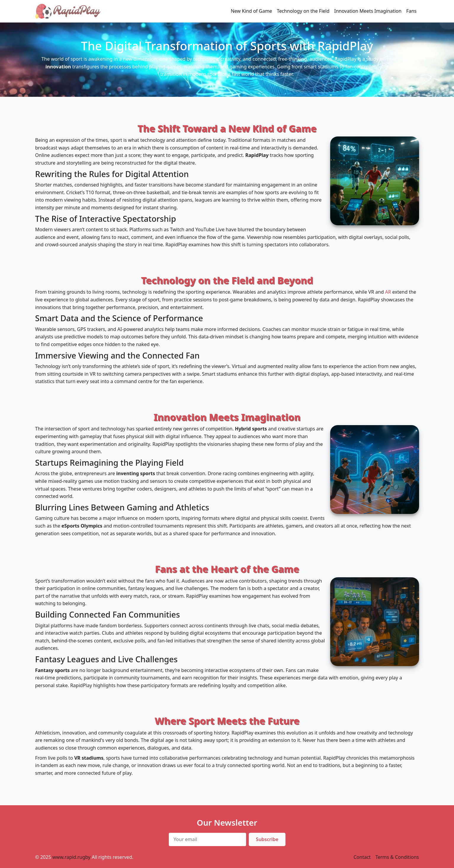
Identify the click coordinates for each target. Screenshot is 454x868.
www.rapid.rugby (72, 857)
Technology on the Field (303, 11)
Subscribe (267, 839)
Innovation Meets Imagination (368, 11)
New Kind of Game (251, 11)
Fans (412, 11)
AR (388, 292)
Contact (362, 857)
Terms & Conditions (397, 857)
